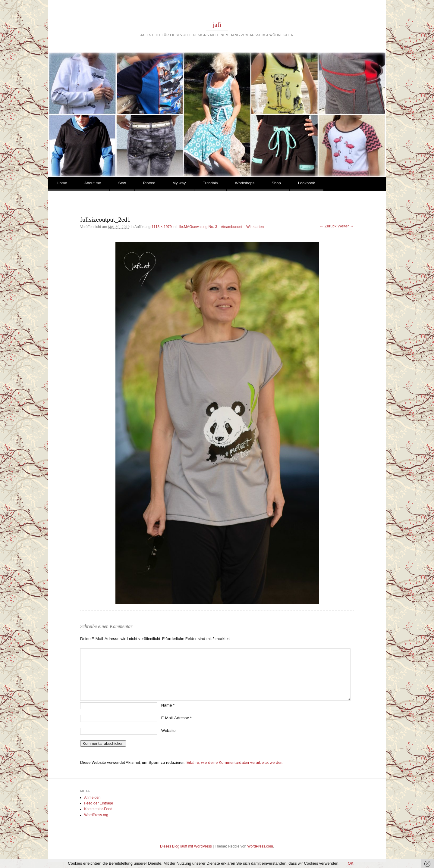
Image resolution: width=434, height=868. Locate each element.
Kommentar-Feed (98, 809)
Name (168, 705)
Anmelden (92, 798)
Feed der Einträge (99, 803)
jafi (217, 25)
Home (62, 183)
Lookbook (307, 183)
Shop (276, 183)
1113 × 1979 (162, 227)
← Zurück (328, 226)
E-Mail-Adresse (176, 718)
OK (351, 863)
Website (168, 731)
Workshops (245, 183)
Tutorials (210, 183)
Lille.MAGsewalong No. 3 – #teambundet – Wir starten (220, 227)
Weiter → (346, 226)
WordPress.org (96, 815)
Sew (122, 183)
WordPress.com (260, 846)
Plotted (149, 183)
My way (179, 183)
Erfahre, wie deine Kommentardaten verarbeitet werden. (235, 762)
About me (93, 183)
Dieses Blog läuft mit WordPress (186, 846)
